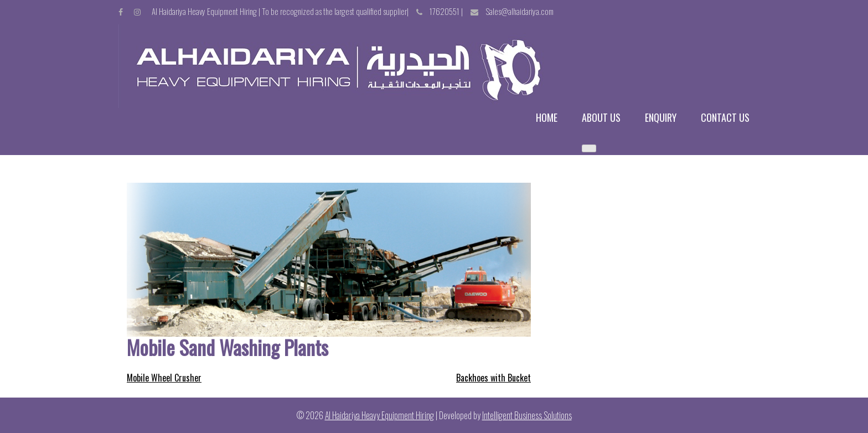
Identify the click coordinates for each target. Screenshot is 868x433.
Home (547, 118)
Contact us (725, 118)
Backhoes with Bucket (494, 378)
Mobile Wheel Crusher (164, 378)
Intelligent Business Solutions (527, 415)
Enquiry (661, 118)
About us (601, 118)
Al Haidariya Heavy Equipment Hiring (379, 415)
